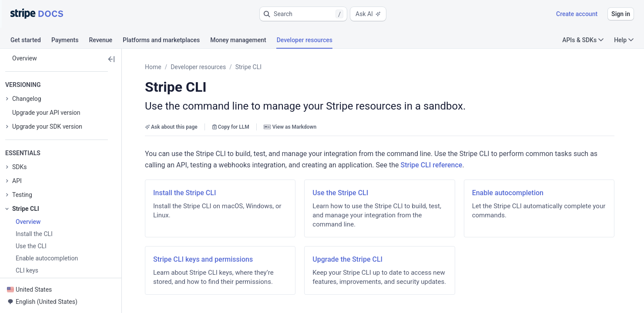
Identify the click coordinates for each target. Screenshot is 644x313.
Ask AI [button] (368, 14)
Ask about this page (171, 127)
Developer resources (198, 67)
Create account (577, 14)
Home (153, 67)
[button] (303, 14)
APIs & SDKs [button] (583, 40)
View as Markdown (290, 127)
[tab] (31, 41)
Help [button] (624, 40)
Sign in (621, 14)
